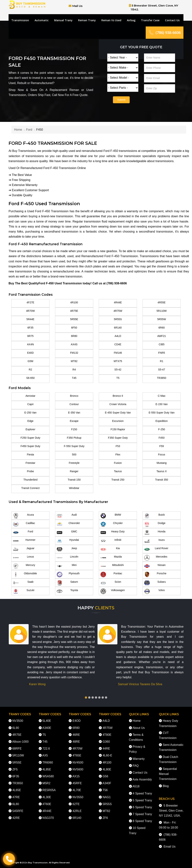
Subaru (155, 583)
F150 (74, 429)
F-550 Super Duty (74, 446)
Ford (29, 130)
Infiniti (111, 541)
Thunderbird (31, 480)
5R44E (30, 319)
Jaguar (24, 549)
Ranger (74, 471)
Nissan (155, 566)
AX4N (30, 344)
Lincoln (68, 558)
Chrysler (112, 524)
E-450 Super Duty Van (118, 413)
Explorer (30, 429)
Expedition (162, 421)
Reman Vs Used (111, 20)
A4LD (118, 336)
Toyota (67, 591)
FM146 (118, 353)
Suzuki (24, 591)
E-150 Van (162, 404)
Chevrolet (68, 524)
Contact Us (172, 20)
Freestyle (74, 463)
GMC (67, 533)
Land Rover (156, 549)
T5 (118, 378)
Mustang (162, 463)
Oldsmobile (25, 575)
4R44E (118, 302)
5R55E (74, 319)
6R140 (118, 328)
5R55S (118, 319)
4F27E (30, 302)
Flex (118, 454)
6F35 (31, 328)
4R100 (74, 302)
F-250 (162, 429)
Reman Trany (87, 20)
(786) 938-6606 (165, 33)
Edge (30, 421)
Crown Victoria (118, 404)
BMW (111, 516)
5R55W (162, 319)
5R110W (161, 311)
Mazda (111, 558)
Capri (30, 404)
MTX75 (118, 361)
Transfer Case (150, 20)
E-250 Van (30, 413)
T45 (74, 378)
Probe (30, 471)
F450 (162, 438)
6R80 (74, 336)
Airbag (131, 20)
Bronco (74, 396)
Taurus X (162, 471)
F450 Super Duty (31, 446)
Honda (155, 533)
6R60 (162, 328)
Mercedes (156, 558)
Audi (67, 516)
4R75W (118, 311)
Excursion (118, 421)
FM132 (74, 353)
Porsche (155, 575)
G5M (30, 361)
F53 (118, 446)
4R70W (30, 311)
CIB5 (162, 344)
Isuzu (154, 541)
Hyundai (68, 541)
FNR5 (162, 353)
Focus (161, 454)
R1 (162, 361)
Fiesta (30, 454)
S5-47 (162, 370)
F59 (161, 446)
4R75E (74, 311)
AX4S (74, 344)
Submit (121, 100)
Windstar (74, 488)
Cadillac (24, 524)
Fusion (118, 463)
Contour (74, 404)
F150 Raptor (118, 429)
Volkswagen (113, 591)
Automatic (42, 20)
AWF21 (161, 336)
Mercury (24, 566)
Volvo (155, 591)
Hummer (24, 541)
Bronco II (118, 396)
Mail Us (77, 6)
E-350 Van (74, 413)
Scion (111, 583)
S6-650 (30, 378)
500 (74, 454)
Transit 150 (74, 480)
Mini (67, 566)
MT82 (74, 361)
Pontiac (111, 575)
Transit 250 (118, 480)
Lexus (23, 558)
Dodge (155, 524)
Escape (74, 421)
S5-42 (118, 370)
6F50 (74, 328)
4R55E (162, 302)
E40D (30, 353)
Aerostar (30, 396)
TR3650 (162, 378)
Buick (155, 516)
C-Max (162, 396)
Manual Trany (63, 20)
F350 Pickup (74, 438)
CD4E (118, 344)
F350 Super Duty (118, 438)
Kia (110, 549)
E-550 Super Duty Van (162, 413)
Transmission (20, 20)
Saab (23, 583)
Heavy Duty (113, 533)
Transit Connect (30, 488)
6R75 (30, 336)
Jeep (67, 549)
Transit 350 (162, 480)
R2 (31, 370)
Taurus (118, 471)
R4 (74, 370)
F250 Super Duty (31, 438)
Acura (23, 516)
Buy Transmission (38, 863)
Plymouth (68, 575)
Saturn (67, 583)
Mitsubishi (112, 566)
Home (18, 130)
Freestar (30, 463)
